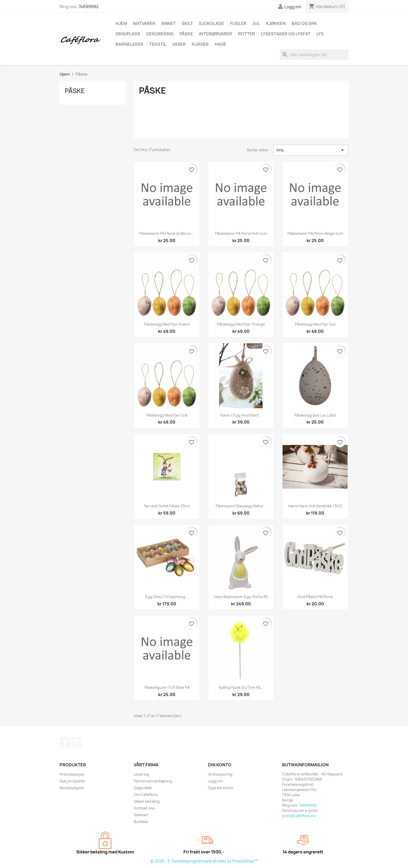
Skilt (187, 23)
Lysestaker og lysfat (286, 34)
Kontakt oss (144, 808)
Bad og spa (304, 23)
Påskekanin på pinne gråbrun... (167, 233)
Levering (141, 774)
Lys (320, 34)
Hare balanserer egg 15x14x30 (241, 597)
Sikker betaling (147, 801)
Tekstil (158, 44)
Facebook (65, 742)
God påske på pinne (315, 597)
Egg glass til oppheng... (167, 597)
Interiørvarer (216, 34)
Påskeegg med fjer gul (315, 324)
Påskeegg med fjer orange (241, 324)
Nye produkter (73, 781)
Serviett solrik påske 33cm (167, 506)
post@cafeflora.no (299, 816)
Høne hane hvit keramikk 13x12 (315, 506)
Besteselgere (72, 788)
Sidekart (141, 815)
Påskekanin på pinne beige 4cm (315, 233)
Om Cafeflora (146, 795)
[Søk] (314, 55)
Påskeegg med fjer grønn (167, 324)
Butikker (141, 822)
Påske (186, 34)
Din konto (220, 765)
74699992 (89, 7)
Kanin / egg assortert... (241, 415)
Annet (168, 23)
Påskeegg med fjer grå (167, 415)
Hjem (121, 23)
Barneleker (129, 44)
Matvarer (144, 23)
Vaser (179, 44)
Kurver (200, 44)
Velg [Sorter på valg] (311, 150)
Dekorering (160, 34)
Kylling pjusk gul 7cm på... (241, 687)
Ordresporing (220, 774)
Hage (221, 44)
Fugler (238, 23)
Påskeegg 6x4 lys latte (315, 415)
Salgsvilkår (143, 788)
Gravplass (128, 34)
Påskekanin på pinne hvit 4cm (241, 233)
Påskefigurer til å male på (167, 687)
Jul (256, 23)
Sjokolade (211, 23)
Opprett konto (221, 788)
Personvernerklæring (153, 781)
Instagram (77, 742)
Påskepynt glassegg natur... (241, 506)
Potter (247, 34)
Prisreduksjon (72, 774)
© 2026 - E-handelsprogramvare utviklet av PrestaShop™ (204, 861)
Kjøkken (276, 23)
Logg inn (215, 781)
